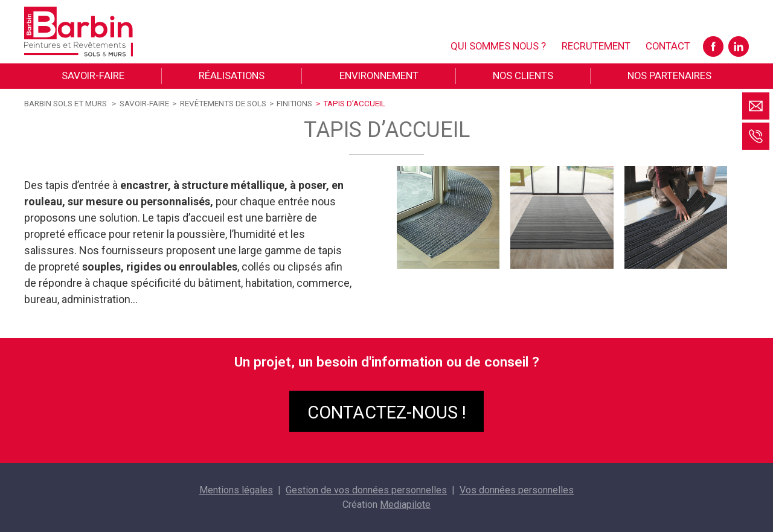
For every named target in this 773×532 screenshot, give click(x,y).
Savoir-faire (93, 75)
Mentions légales (236, 490)
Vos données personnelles (517, 490)
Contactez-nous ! (387, 412)
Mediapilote (405, 505)
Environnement (379, 75)
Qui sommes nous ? (498, 46)
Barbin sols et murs (66, 103)
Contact (668, 46)
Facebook (713, 46)
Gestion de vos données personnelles (366, 490)
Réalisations (232, 75)
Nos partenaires (669, 75)
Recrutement (596, 46)
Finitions (294, 103)
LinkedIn (739, 46)
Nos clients (523, 75)
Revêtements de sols (223, 103)
